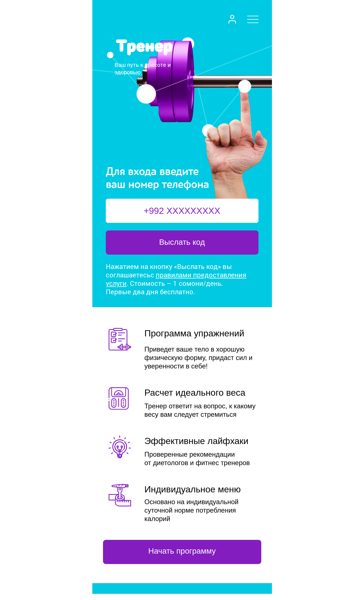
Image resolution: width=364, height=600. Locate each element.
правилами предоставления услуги (176, 279)
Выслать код (182, 242)
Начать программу (182, 551)
